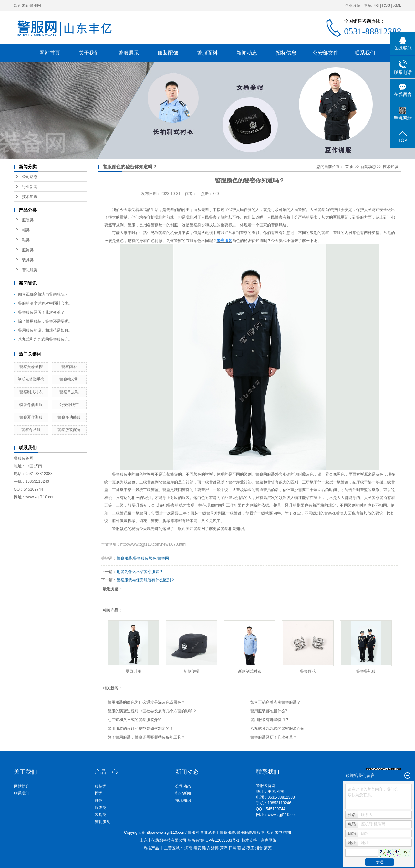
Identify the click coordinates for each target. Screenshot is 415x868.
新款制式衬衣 (250, 671)
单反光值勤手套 (31, 379)
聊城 (241, 848)
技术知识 (30, 197)
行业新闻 (30, 187)
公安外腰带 (69, 405)
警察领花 (308, 671)
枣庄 (250, 848)
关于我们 (89, 53)
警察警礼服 (366, 671)
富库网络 (269, 840)
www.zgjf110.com (283, 815)
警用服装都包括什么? (269, 711)
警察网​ (163, 558)
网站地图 (371, 5)
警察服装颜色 (145, 558)
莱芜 (268, 848)
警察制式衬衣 (31, 392)
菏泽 (224, 848)
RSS (386, 5)
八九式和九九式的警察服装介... (45, 339)
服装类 (28, 220)
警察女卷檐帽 (31, 367)
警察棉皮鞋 (69, 379)
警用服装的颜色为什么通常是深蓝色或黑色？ (146, 702)
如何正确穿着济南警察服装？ (43, 294)
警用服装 (244, 832)
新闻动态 (247, 53)
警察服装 (120, 474)
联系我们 (365, 53)
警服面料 (207, 53)
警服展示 (129, 53)
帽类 (26, 230)
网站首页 (50, 53)
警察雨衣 (69, 367)
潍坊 (206, 848)
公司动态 (30, 177)
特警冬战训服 (31, 405)
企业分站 (353, 5)
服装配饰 (168, 53)
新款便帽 (192, 671)
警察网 (199, 529)
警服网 (259, 832)
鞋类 (26, 240)
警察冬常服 (31, 430)
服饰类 (28, 250)
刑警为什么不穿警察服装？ (140, 572)
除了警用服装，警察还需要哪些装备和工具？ (146, 737)
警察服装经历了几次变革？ (41, 312)
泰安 (197, 848)
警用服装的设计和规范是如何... (45, 330)
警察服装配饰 (69, 430)
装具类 (28, 260)
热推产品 (151, 848)
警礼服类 (30, 270)
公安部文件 (326, 53)
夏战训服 (133, 671)
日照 (233, 848)
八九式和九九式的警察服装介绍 (277, 728)
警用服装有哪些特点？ (270, 720)
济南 (188, 848)
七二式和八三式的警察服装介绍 (135, 720)
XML (397, 5)
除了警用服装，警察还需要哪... (45, 321)
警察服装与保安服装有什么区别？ (146, 580)
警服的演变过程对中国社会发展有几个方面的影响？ (152, 711)
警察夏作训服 (31, 417)
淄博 (215, 848)
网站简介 (22, 786)
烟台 (259, 848)
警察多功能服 (69, 417)
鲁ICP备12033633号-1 (220, 840)
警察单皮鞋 (69, 392)
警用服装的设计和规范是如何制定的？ (140, 728)
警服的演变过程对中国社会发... (45, 303)
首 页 (349, 167)
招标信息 (286, 53)
